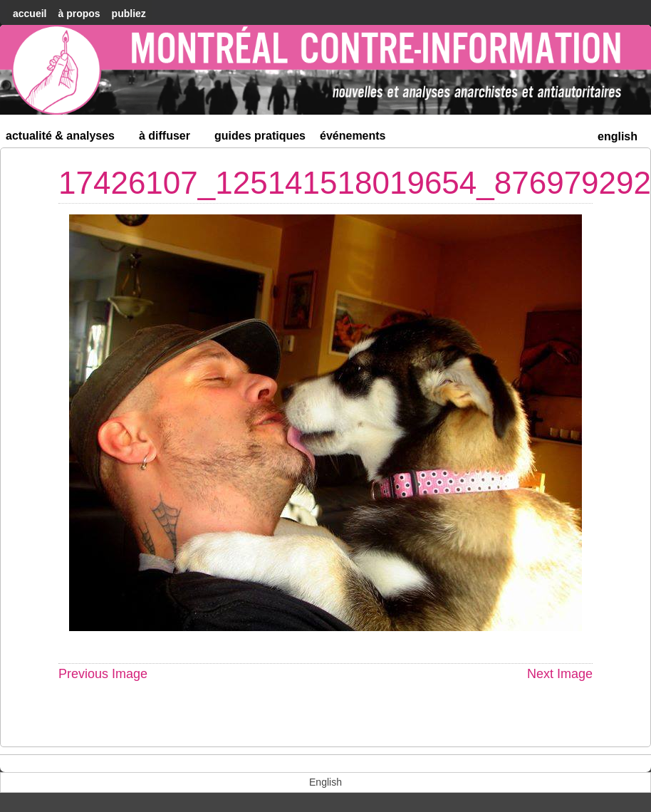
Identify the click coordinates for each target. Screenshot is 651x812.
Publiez (129, 14)
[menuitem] (618, 135)
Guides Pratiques (260, 136)
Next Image (560, 674)
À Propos (79, 14)
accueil (30, 14)
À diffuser (171, 139)
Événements (353, 136)
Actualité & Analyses (66, 139)
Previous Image (103, 674)
